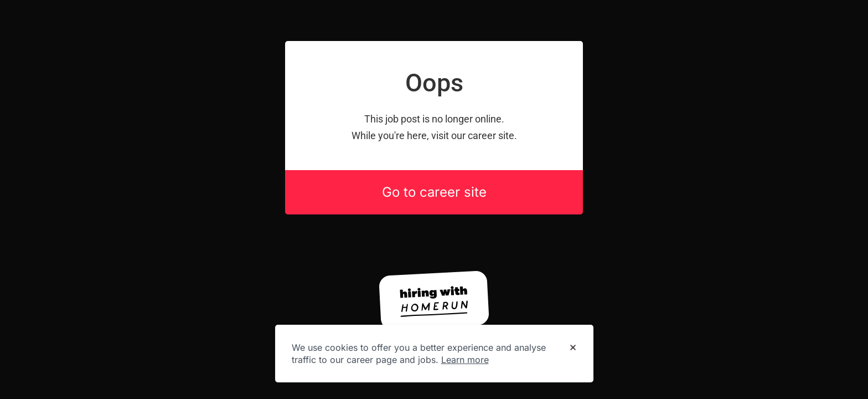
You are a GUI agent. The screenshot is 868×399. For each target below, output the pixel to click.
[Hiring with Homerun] (434, 300)
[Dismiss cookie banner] (573, 348)
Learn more (465, 360)
